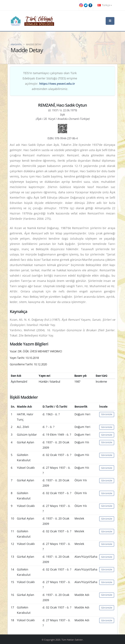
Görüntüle (107, 414)
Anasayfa (16, 44)
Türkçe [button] (105, 5)
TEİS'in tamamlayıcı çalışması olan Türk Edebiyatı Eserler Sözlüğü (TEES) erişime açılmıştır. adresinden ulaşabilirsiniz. (50, 81)
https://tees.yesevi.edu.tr (57, 84)
